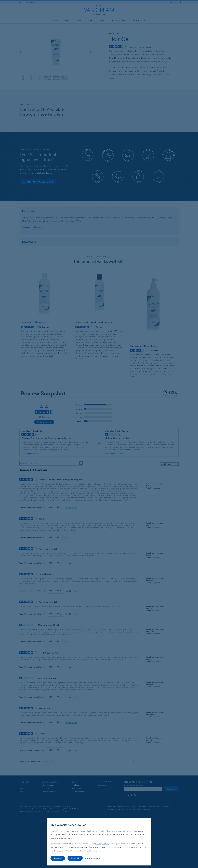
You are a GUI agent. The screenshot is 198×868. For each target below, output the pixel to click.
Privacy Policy (102, 844)
